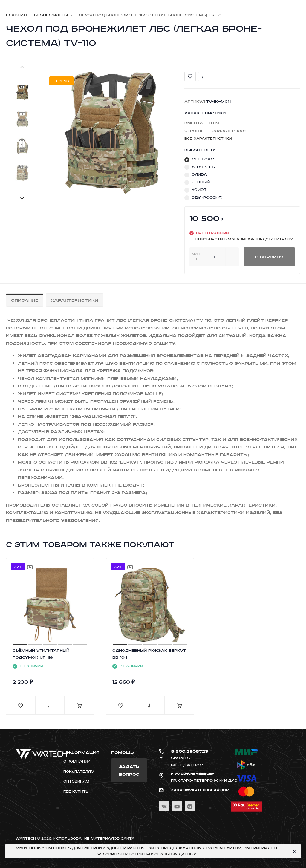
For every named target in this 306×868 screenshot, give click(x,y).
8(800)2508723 (190, 751)
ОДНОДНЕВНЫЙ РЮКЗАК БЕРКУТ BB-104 (149, 654)
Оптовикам (76, 781)
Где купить (76, 792)
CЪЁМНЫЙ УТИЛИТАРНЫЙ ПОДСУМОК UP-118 (41, 654)
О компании (77, 761)
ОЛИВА (199, 174)
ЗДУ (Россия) (207, 197)
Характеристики (75, 300)
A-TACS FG (203, 167)
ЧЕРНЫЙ (201, 182)
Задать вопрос (129, 770)
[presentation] (22, 68)
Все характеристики (208, 139)
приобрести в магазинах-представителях (244, 239)
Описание (25, 300)
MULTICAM (203, 159)
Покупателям (79, 772)
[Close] (294, 852)
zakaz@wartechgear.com (200, 790)
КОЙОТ (199, 190)
